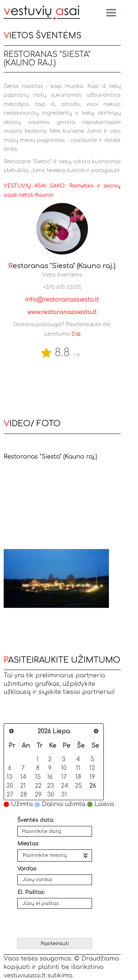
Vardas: (27, 869)
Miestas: (28, 844)
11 (78, 768)
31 (64, 794)
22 (38, 786)
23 (51, 786)
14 (23, 777)
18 (78, 777)
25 (79, 786)
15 (38, 777)
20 (10, 786)
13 (10, 777)
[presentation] (56, 921)
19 (92, 777)
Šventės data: (36, 820)
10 (64, 768)
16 (50, 777)
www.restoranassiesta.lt (62, 312)
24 (65, 786)
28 (24, 794)
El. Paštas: (31, 892)
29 (38, 794)
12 (92, 768)
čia (76, 334)
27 (10, 794)
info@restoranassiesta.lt (62, 300)
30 (51, 794)
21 (23, 786)
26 (93, 786)
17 (64, 777)
